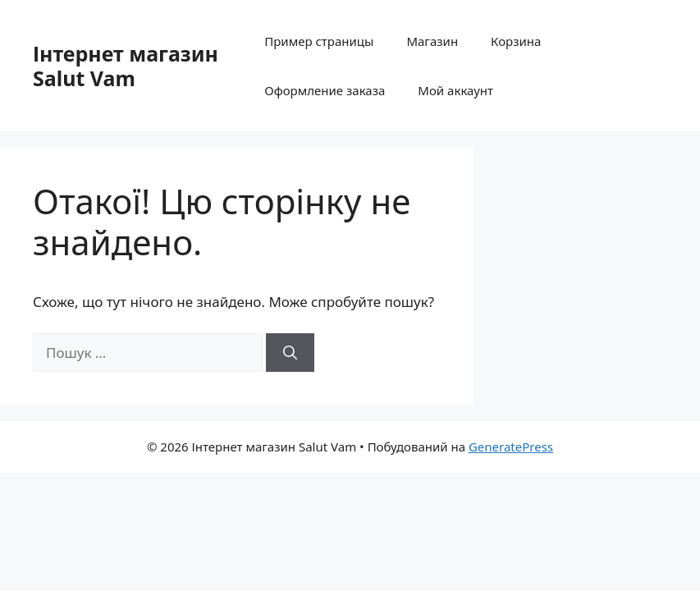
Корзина (516, 41)
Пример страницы (319, 41)
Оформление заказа (325, 90)
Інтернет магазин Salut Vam (126, 66)
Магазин (432, 41)
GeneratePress (511, 447)
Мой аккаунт (455, 90)
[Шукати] (290, 353)
